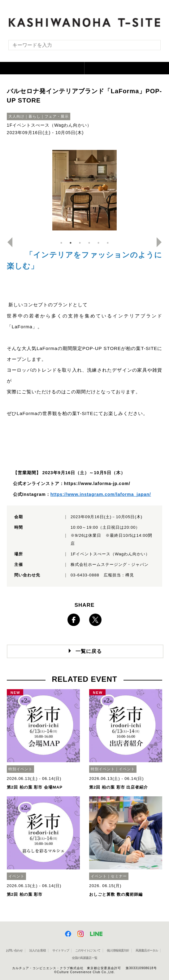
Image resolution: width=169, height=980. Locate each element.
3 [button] (80, 243)
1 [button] (61, 243)
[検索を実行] (152, 47)
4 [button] (89, 243)
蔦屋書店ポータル (147, 950)
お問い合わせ (14, 950)
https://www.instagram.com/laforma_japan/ (101, 494)
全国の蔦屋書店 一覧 (85, 958)
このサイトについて (88, 950)
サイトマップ (61, 950)
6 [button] (108, 243)
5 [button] (98, 243)
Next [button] (162, 242)
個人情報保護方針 (118, 950)
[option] (85, 190)
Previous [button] (7, 242)
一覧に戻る (89, 651)
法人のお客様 (37, 950)
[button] (42, 68)
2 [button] (71, 243)
